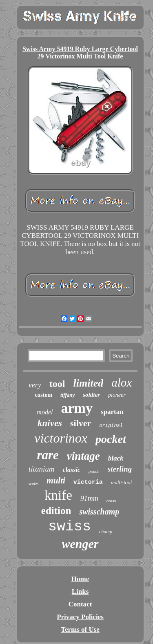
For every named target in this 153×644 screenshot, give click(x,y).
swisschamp (99, 512)
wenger (80, 544)
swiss (70, 527)
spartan (112, 412)
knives (50, 423)
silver (81, 423)
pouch (94, 471)
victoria (88, 482)
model (45, 412)
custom (43, 395)
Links (80, 591)
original (111, 426)
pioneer (117, 395)
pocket (111, 439)
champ (106, 532)
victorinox (61, 438)
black (116, 458)
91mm (89, 499)
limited (89, 383)
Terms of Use (80, 629)
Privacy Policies (80, 617)
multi (56, 481)
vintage (83, 456)
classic (71, 470)
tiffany (68, 395)
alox (122, 382)
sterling (120, 469)
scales (33, 484)
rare (48, 455)
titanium (41, 469)
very (35, 385)
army (76, 408)
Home (80, 579)
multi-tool (121, 482)
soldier (91, 395)
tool (57, 384)
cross (111, 501)
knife (58, 495)
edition (56, 511)
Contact (80, 604)
